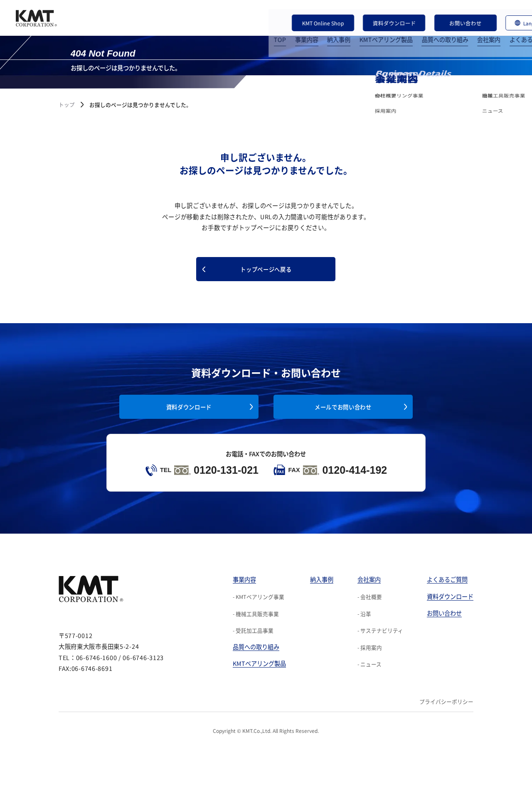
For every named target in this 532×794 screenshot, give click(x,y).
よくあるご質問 (481, 27)
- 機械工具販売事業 (256, 612)
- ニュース (369, 663)
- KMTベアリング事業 (259, 595)
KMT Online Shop (315, 11)
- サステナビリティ (380, 629)
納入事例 (290, 27)
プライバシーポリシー (446, 700)
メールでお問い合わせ (343, 405)
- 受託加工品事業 (253, 629)
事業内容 (258, 27)
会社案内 (440, 27)
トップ (67, 105)
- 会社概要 (370, 595)
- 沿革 (364, 612)
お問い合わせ (432, 11)
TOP (231, 27)
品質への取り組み (396, 27)
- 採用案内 (370, 646)
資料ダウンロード (374, 11)
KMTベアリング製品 (337, 27)
